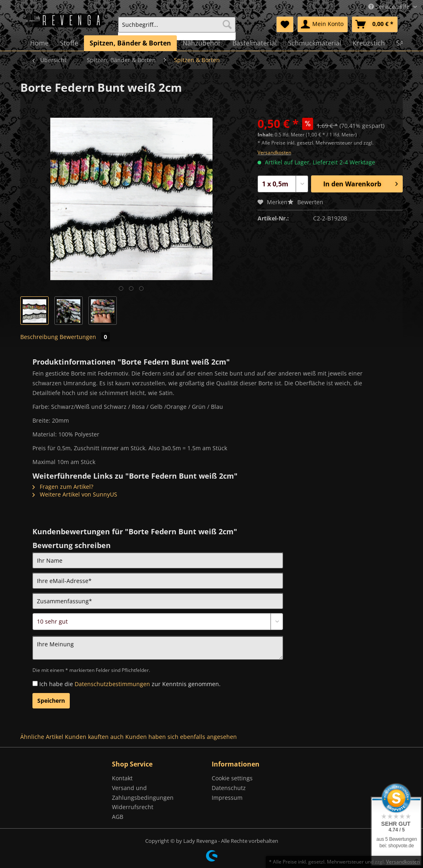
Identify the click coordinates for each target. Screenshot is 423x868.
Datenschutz (229, 788)
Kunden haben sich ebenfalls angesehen (181, 737)
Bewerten (305, 202)
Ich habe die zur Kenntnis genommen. (130, 684)
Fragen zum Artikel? (63, 487)
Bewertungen (85, 337)
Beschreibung (39, 337)
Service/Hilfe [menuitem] (390, 7)
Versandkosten (274, 152)
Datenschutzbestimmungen (112, 684)
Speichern (51, 701)
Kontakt (122, 778)
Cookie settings (232, 778)
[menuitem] (177, 28)
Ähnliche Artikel (42, 737)
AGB (118, 817)
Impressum (227, 798)
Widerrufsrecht (133, 807)
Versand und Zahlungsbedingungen (143, 793)
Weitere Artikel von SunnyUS (75, 494)
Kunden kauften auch (94, 737)
